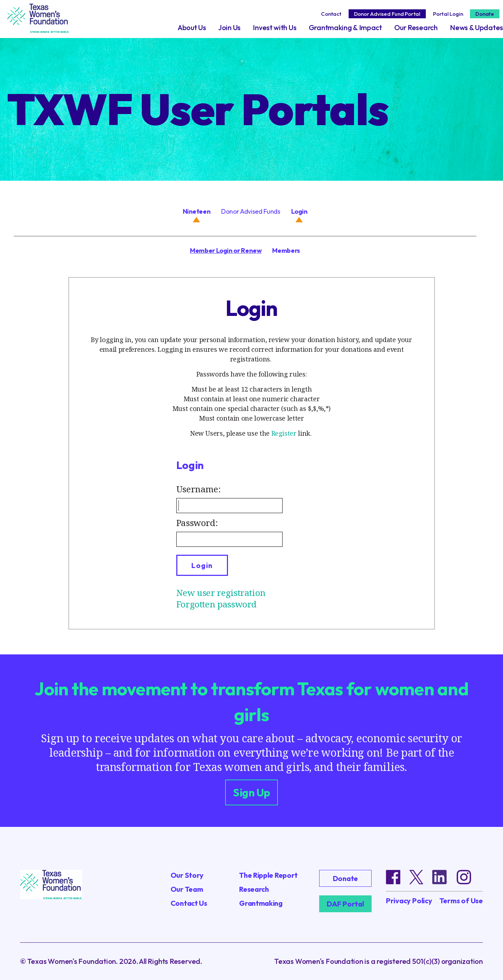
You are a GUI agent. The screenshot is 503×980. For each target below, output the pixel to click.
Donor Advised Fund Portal (387, 14)
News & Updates (476, 27)
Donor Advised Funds (251, 211)
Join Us (229, 27)
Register (284, 433)
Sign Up (251, 792)
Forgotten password (217, 604)
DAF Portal (345, 904)
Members (286, 250)
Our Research (416, 27)
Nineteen (197, 211)
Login (299, 211)
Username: (199, 489)
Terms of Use (461, 901)
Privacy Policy (409, 901)
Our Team (187, 889)
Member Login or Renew (226, 250)
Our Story (187, 875)
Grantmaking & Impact (345, 27)
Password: (197, 523)
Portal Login (448, 14)
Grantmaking (261, 903)
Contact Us (189, 903)
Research (254, 889)
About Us (192, 27)
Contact (331, 14)
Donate (485, 14)
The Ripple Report (268, 875)
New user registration (221, 593)
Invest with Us (274, 27)
